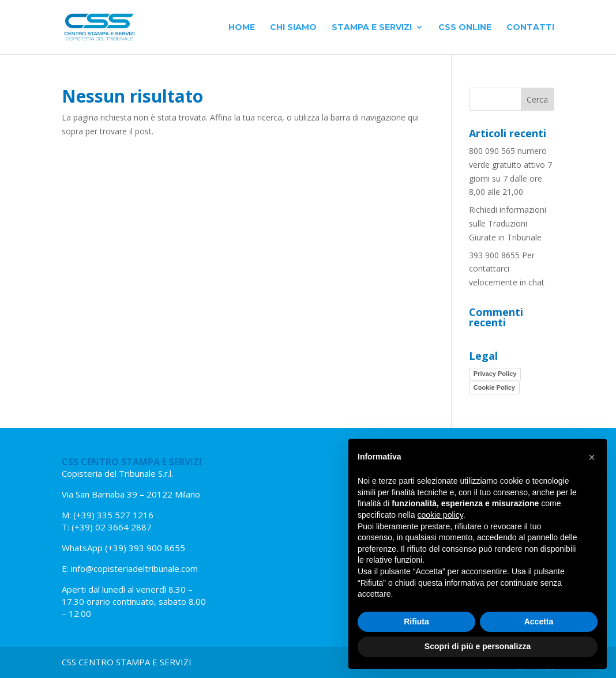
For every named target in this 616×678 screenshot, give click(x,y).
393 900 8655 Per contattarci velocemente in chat (507, 269)
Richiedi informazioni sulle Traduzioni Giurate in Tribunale (508, 223)
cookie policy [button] (440, 515)
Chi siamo (293, 28)
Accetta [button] (539, 621)
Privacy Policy (495, 374)
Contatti (530, 28)
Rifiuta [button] (416, 621)
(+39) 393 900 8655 (144, 548)
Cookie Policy (494, 387)
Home (242, 28)
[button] (592, 457)
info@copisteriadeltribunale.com (134, 568)
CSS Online (465, 28)
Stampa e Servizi (372, 28)
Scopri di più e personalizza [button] (478, 646)
